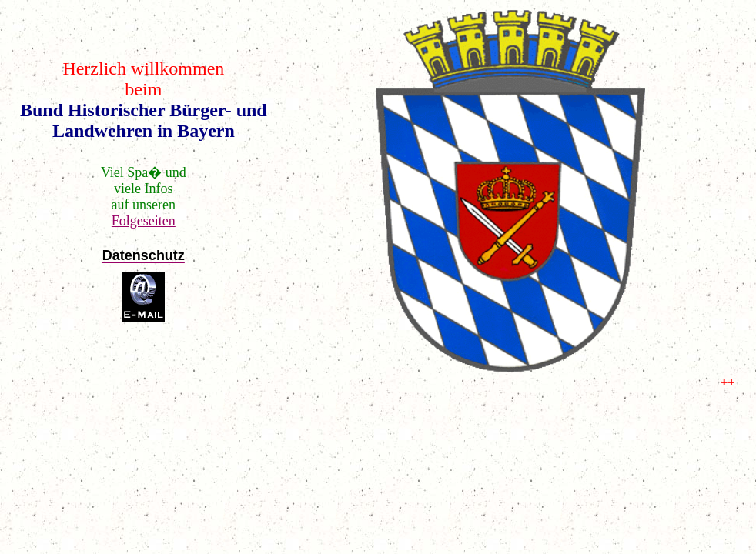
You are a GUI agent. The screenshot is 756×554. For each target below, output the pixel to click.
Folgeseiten (144, 221)
